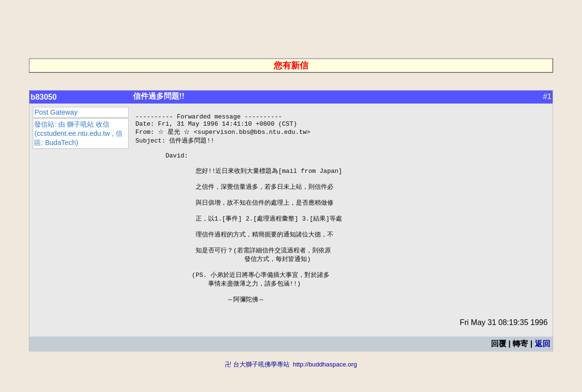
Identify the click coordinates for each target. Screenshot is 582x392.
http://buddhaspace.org (325, 387)
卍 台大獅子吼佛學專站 (257, 387)
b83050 (43, 97)
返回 (542, 367)
